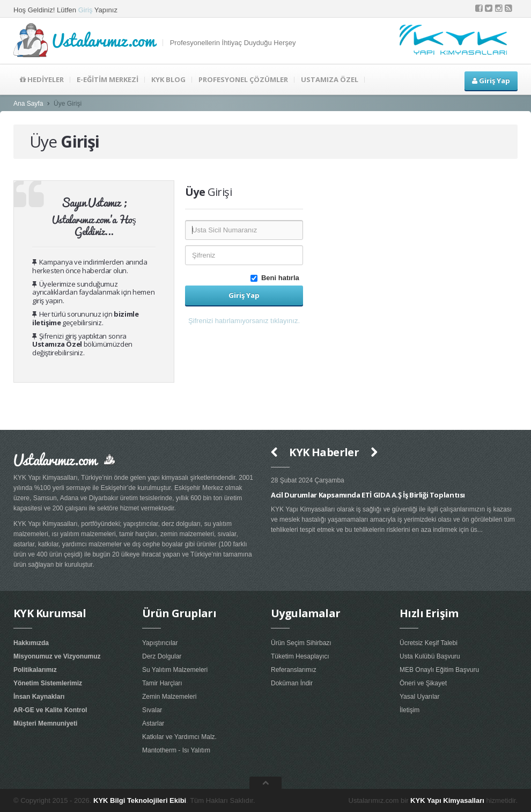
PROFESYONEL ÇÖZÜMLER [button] (243, 79)
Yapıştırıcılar (160, 643)
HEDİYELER (42, 79)
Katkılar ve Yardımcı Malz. (179, 737)
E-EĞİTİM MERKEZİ (108, 79)
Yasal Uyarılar (419, 697)
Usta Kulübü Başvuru (430, 656)
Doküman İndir (292, 683)
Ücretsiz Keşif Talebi (429, 643)
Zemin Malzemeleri (169, 697)
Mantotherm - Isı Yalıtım (176, 750)
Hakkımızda (31, 643)
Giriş (86, 10)
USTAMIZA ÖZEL (330, 79)
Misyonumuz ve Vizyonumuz (57, 656)
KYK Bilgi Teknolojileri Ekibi (140, 800)
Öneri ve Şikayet (423, 683)
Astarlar (153, 723)
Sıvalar (152, 710)
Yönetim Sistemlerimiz (48, 683)
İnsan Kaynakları (39, 697)
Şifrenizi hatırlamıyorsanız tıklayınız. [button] (244, 321)
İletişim (410, 710)
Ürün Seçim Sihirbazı (301, 643)
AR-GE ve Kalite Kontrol (50, 710)
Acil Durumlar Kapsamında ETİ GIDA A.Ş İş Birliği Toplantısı (368, 495)
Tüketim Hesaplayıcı (300, 656)
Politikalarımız (35, 670)
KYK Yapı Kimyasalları (447, 800)
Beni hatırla (277, 278)
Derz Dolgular (162, 656)
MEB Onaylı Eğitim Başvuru (439, 670)
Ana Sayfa (28, 104)
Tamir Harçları (162, 683)
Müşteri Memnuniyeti (45, 723)
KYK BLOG (168, 79)
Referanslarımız (294, 670)
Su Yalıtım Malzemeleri (175, 670)
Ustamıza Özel (57, 344)
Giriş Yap (491, 81)
